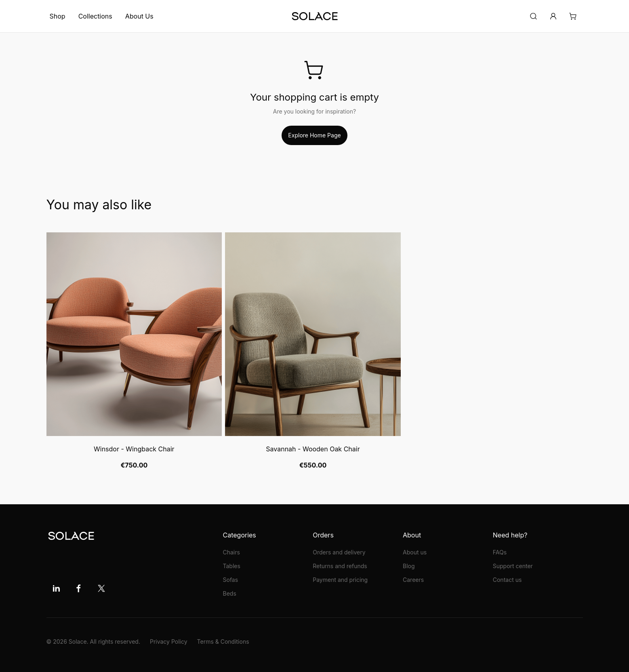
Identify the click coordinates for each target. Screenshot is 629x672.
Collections (95, 16)
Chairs (231, 552)
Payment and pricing (340, 580)
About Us (139, 16)
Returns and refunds (340, 566)
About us (415, 552)
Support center (513, 566)
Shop (58, 16)
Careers (413, 580)
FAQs (500, 552)
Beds (230, 593)
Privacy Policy (169, 641)
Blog (409, 566)
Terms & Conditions (223, 641)
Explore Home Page (314, 135)
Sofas (231, 580)
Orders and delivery (339, 552)
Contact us (507, 580)
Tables (232, 566)
